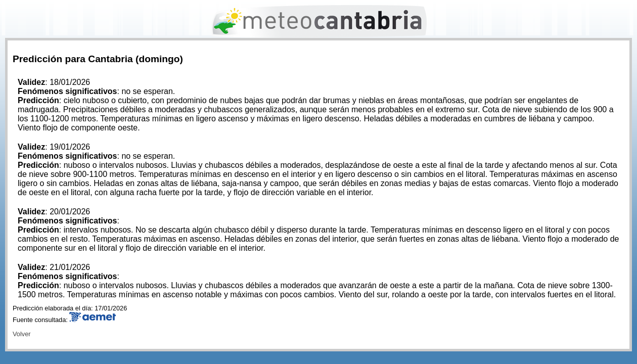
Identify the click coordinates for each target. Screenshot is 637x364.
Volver (22, 334)
